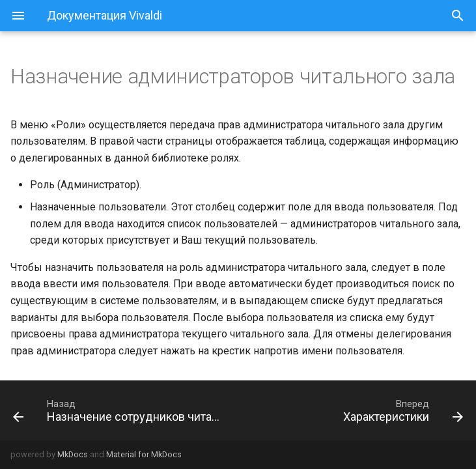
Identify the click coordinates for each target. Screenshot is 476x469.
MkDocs (73, 454)
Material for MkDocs (144, 454)
